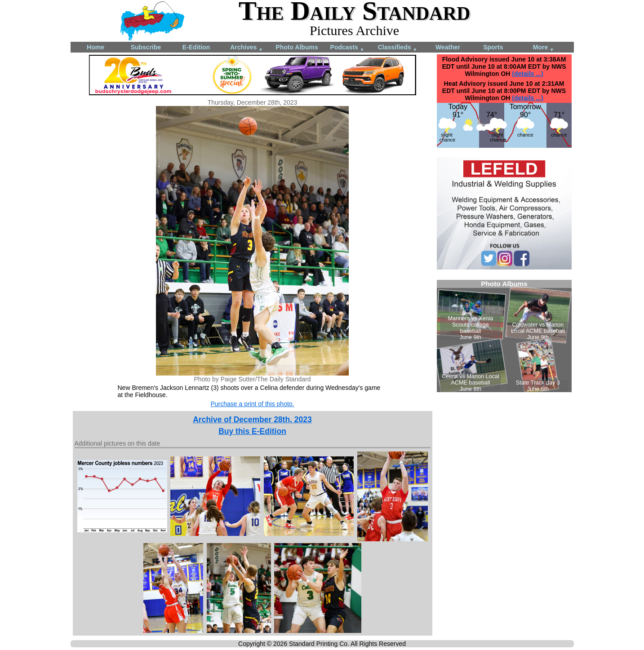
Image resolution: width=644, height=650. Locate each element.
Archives (246, 48)
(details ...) (527, 74)
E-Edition (196, 47)
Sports (493, 47)
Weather (448, 47)
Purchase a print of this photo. (253, 404)
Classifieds (398, 48)
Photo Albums (297, 47)
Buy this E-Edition (252, 431)
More (544, 48)
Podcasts (347, 48)
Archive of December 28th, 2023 (252, 420)
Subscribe (146, 47)
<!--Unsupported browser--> (504, 336)
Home (95, 47)
